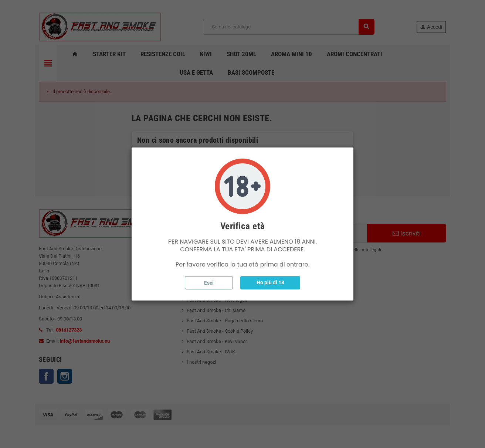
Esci (209, 283)
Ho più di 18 (270, 282)
